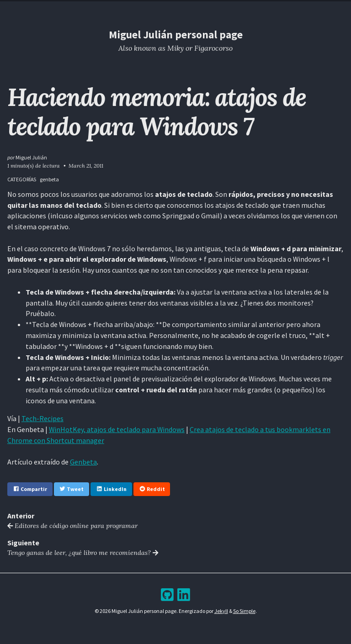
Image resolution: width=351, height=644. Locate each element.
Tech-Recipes (43, 418)
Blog (168, 9)
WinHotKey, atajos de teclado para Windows (117, 429)
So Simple (244, 611)
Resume (143, 9)
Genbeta (83, 462)
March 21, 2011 (86, 166)
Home (117, 9)
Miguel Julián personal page (176, 34)
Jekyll (221, 611)
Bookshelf (226, 9)
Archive (193, 9)
